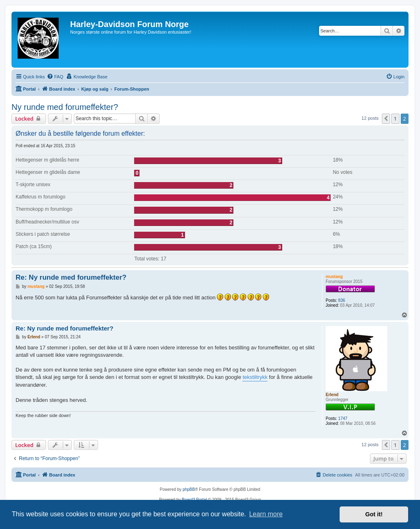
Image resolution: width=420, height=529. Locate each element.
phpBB (189, 489)
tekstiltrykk (255, 377)
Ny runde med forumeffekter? (65, 107)
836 (342, 300)
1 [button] (395, 119)
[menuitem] (55, 77)
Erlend (332, 395)
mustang (334, 277)
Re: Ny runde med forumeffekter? (71, 277)
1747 (343, 418)
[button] (386, 119)
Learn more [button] (266, 514)
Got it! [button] (374, 514)
